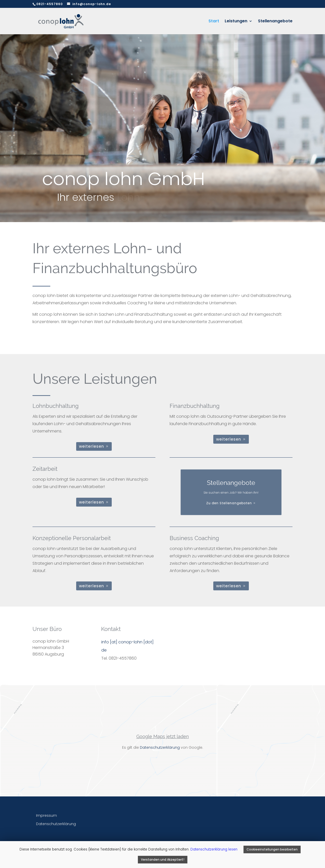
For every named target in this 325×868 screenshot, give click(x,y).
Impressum (46, 815)
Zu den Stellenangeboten (230, 500)
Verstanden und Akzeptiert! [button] (163, 859)
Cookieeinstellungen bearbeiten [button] (272, 849)
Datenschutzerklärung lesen (214, 849)
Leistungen (236, 22)
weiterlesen (92, 446)
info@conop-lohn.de (92, 4)
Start (214, 22)
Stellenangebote (275, 22)
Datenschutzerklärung (160, 747)
